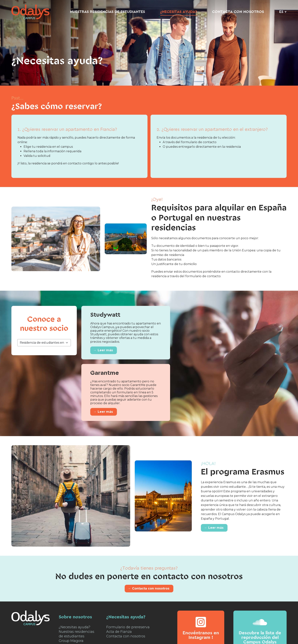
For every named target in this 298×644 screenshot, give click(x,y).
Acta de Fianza (119, 632)
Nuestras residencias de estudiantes (107, 12)
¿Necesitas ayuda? (179, 12)
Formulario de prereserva (128, 627)
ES (281, 12)
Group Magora (71, 641)
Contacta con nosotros (238, 12)
